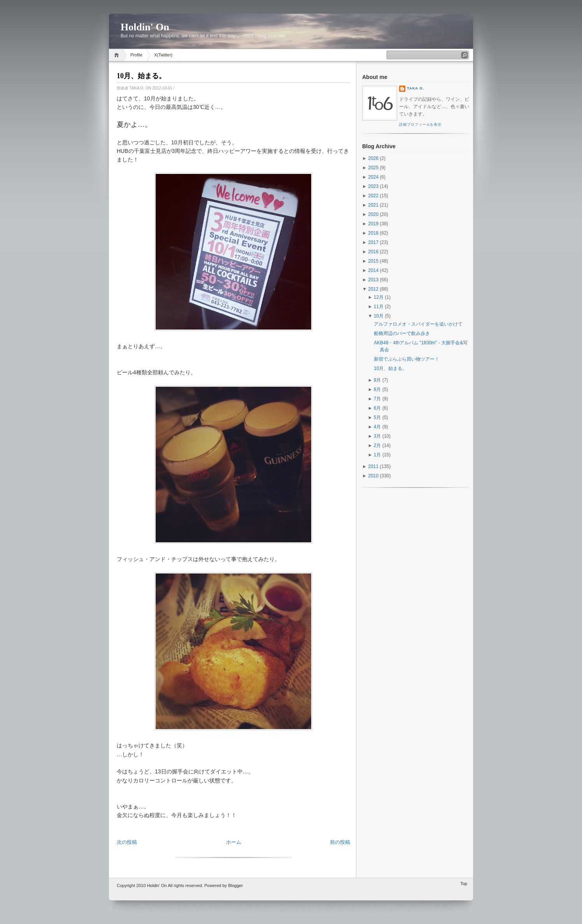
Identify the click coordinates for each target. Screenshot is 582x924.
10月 (379, 316)
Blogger (235, 885)
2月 (378, 445)
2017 (373, 242)
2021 (373, 205)
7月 (378, 399)
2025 (373, 168)
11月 (379, 307)
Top (464, 884)
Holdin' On (145, 27)
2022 (373, 196)
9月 (378, 380)
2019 (373, 224)
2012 (373, 289)
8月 (378, 389)
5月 (378, 417)
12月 (379, 297)
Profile (136, 55)
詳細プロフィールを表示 (420, 124)
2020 (373, 214)
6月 (378, 408)
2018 (373, 233)
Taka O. (415, 88)
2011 (373, 466)
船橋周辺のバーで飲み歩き (402, 333)
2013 (373, 280)
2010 (373, 476)
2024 (373, 177)
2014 (373, 270)
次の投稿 (127, 842)
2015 (373, 261)
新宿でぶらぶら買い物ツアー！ (407, 359)
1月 (378, 455)
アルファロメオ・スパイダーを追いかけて (418, 324)
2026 (373, 158)
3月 (378, 436)
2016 (373, 252)
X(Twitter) (163, 55)
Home (118, 55)
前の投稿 (340, 842)
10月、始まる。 (141, 76)
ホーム (234, 842)
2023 (373, 186)
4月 (378, 427)
